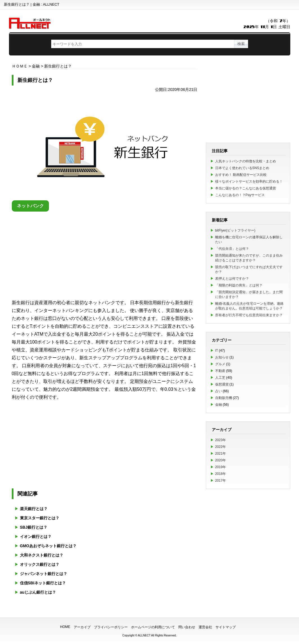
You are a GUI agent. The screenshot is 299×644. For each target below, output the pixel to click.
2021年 (221, 454)
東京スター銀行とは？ (40, 518)
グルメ (220, 364)
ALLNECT (144, 635)
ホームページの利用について (153, 627)
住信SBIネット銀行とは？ (43, 583)
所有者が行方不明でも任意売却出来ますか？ (249, 315)
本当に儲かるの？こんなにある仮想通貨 (246, 188)
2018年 (221, 474)
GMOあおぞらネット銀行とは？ (48, 546)
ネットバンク (30, 206)
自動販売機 (224, 398)
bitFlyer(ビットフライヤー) (235, 230)
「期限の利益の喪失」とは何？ (239, 285)
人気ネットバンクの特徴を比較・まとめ (246, 161)
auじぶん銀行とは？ (38, 592)
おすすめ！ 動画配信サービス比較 (241, 175)
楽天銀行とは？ (34, 509)
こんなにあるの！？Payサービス (240, 195)
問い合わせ (187, 627)
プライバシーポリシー (111, 627)
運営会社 (205, 627)
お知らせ (222, 357)
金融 (219, 405)
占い (219, 391)
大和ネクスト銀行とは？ (42, 555)
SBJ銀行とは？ (34, 527)
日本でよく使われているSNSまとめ (242, 168)
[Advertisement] (105, 254)
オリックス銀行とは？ (40, 564)
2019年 (221, 467)
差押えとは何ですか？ (232, 279)
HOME (65, 627)
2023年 (221, 440)
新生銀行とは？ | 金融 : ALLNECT (32, 4)
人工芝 (220, 378)
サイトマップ (226, 627)
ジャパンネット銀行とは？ (44, 574)
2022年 (221, 447)
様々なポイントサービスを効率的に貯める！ (249, 181)
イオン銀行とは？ (36, 537)
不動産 (220, 371)
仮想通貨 (222, 384)
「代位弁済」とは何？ (232, 249)
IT (217, 351)
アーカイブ (82, 627)
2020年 (221, 460)
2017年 (221, 481)
